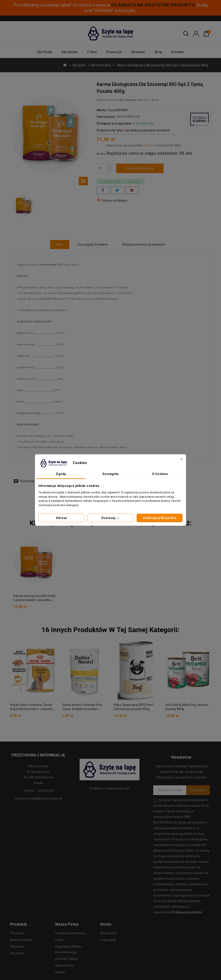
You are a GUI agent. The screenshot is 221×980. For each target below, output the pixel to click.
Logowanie (108, 940)
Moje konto (109, 933)
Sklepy (60, 972)
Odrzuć (61, 518)
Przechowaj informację (38, 755)
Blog (158, 52)
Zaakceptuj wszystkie (160, 518)
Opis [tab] (59, 245)
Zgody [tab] (61, 474)
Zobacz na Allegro (114, 200)
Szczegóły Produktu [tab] (93, 245)
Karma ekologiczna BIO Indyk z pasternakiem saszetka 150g (35, 600)
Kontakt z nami (66, 959)
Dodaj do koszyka (140, 168)
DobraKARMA (118, 110)
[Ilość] (102, 168)
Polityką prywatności (187, 912)
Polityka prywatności (70, 933)
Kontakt (178, 52)
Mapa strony (65, 965)
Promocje (114, 52)
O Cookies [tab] (160, 474)
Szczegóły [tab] (111, 474)
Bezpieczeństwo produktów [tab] (144, 245)
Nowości (138, 52)
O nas (92, 52)
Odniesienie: (106, 117)
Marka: (102, 110)
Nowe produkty (21, 940)
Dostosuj (110, 518)
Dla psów (45, 52)
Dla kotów (70, 52)
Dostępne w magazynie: (115, 123)
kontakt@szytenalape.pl (44, 798)
